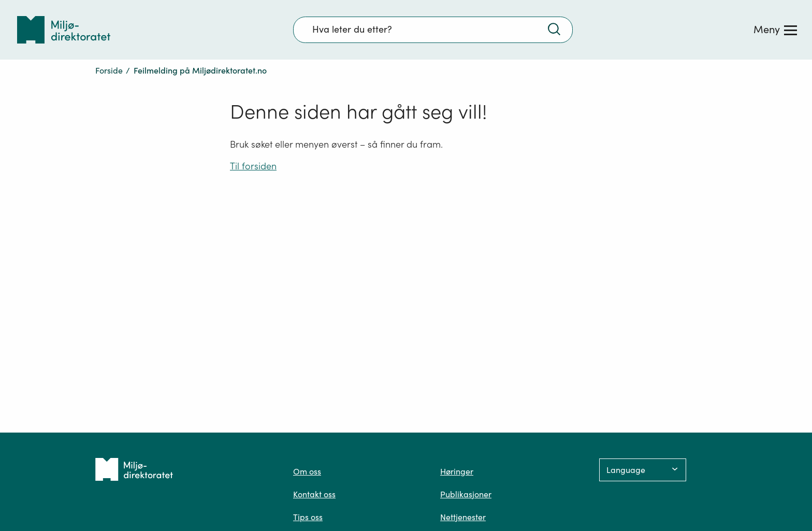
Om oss (307, 471)
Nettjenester (463, 517)
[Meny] (775, 30)
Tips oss (308, 517)
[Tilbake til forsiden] (64, 30)
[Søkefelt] (433, 30)
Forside (109, 70)
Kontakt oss (314, 494)
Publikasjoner (466, 494)
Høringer (457, 471)
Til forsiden (253, 166)
